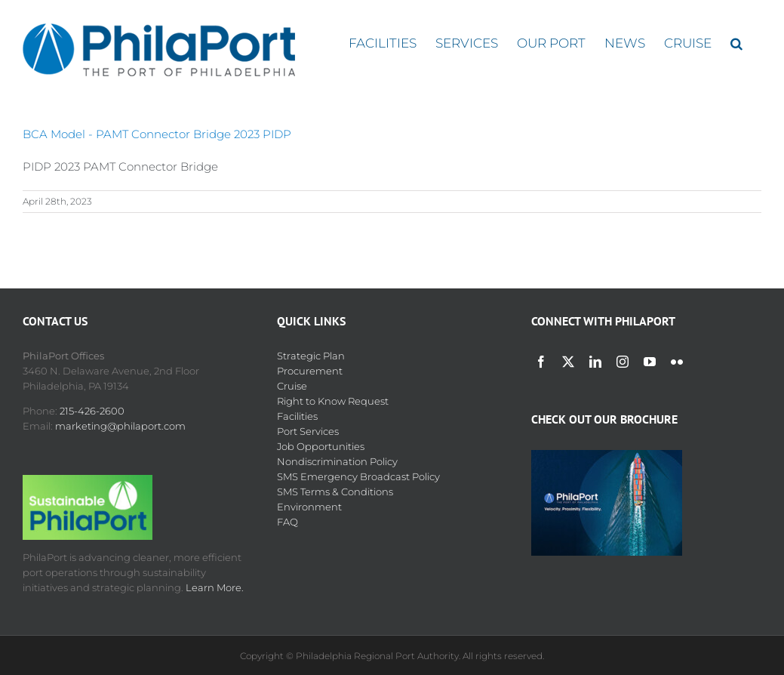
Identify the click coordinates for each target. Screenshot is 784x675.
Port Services (308, 431)
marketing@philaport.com (120, 426)
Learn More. (215, 587)
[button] (736, 43)
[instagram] (623, 362)
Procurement (310, 371)
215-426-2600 (92, 411)
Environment (309, 507)
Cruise (292, 386)
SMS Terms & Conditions (335, 492)
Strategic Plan (311, 356)
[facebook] (541, 362)
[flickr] (677, 362)
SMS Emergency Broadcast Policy (358, 476)
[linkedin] (595, 362)
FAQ (287, 522)
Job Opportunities (321, 446)
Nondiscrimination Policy (337, 461)
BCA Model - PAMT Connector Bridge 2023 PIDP (157, 134)
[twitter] (568, 362)
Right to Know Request (333, 401)
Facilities (297, 416)
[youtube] (650, 362)
